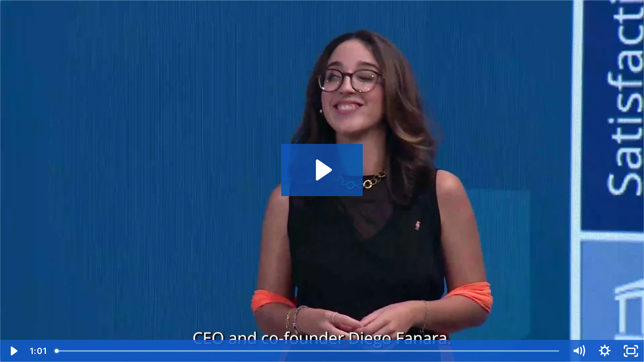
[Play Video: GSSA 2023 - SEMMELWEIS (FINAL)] (322, 170)
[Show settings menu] (605, 351)
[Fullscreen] (631, 351)
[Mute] (579, 351)
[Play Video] (13, 351)
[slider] (308, 351)
